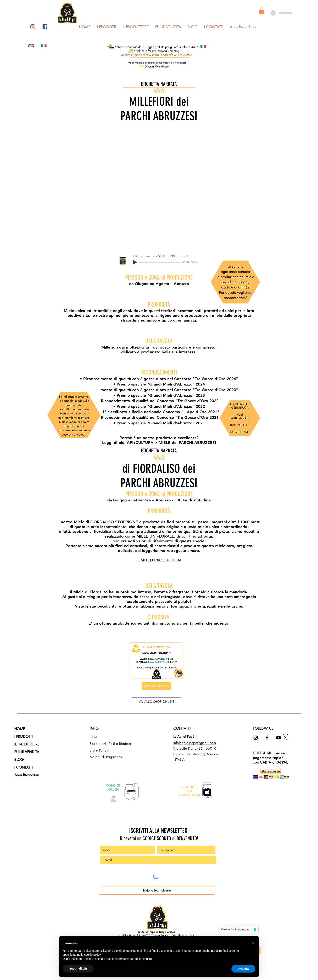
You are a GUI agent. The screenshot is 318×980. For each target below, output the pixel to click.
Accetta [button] (243, 969)
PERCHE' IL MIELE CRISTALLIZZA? (190, 791)
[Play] (135, 262)
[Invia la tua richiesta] (157, 890)
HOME (20, 729)
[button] (262, 11)
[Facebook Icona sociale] (45, 27)
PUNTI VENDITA (27, 752)
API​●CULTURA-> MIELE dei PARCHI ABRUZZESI (171, 443)
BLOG (19, 760)
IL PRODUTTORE (27, 744)
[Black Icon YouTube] (278, 738)
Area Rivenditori (27, 775)
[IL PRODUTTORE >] (157, 686)
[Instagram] (33, 27)
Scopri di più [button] (78, 969)
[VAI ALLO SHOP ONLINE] (157, 702)
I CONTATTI (23, 767)
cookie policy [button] (92, 955)
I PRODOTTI (23, 737)
